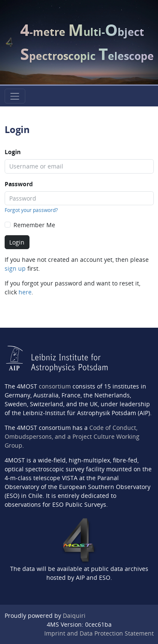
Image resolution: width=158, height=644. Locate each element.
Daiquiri (74, 615)
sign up (15, 268)
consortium (55, 386)
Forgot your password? (31, 210)
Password (19, 184)
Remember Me (34, 225)
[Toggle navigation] (15, 96)
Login (13, 152)
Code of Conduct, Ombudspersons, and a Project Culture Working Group (72, 436)
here (25, 292)
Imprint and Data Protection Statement (99, 633)
